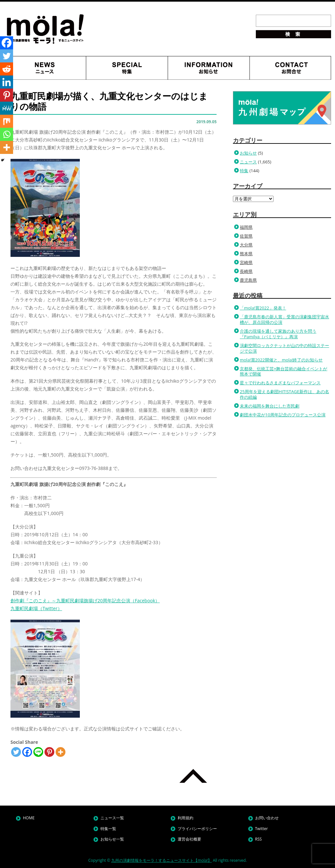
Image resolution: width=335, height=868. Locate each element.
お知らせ (248, 153)
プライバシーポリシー (197, 829)
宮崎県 (246, 262)
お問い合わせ (267, 818)
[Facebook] (27, 752)
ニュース (248, 162)
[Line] (38, 752)
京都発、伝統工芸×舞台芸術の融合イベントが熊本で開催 (283, 371)
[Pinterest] (49, 752)
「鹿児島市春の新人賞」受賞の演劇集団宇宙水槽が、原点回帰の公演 (284, 319)
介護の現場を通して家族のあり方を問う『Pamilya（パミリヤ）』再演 (278, 334)
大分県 (246, 245)
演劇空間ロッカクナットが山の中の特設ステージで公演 (284, 348)
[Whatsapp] (7, 134)
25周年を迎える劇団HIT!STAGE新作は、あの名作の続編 (284, 394)
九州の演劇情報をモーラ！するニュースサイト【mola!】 (161, 860)
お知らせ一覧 (112, 839)
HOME (29, 818)
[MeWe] (7, 108)
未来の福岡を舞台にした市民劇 (270, 406)
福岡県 (246, 227)
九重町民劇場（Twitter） (36, 608)
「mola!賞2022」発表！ (263, 308)
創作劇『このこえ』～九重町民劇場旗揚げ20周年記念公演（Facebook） (85, 601)
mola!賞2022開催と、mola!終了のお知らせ (281, 360)
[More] (61, 752)
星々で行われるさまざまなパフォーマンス (280, 383)
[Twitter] (16, 752)
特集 (244, 171)
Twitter (262, 829)
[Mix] (7, 121)
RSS (259, 839)
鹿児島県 (248, 280)
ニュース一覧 (112, 818)
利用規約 (185, 818)
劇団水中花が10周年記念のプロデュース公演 (283, 415)
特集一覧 (108, 829)
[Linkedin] (7, 82)
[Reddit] (7, 69)
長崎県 (246, 271)
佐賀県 (246, 236)
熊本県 (246, 254)
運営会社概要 (189, 839)
